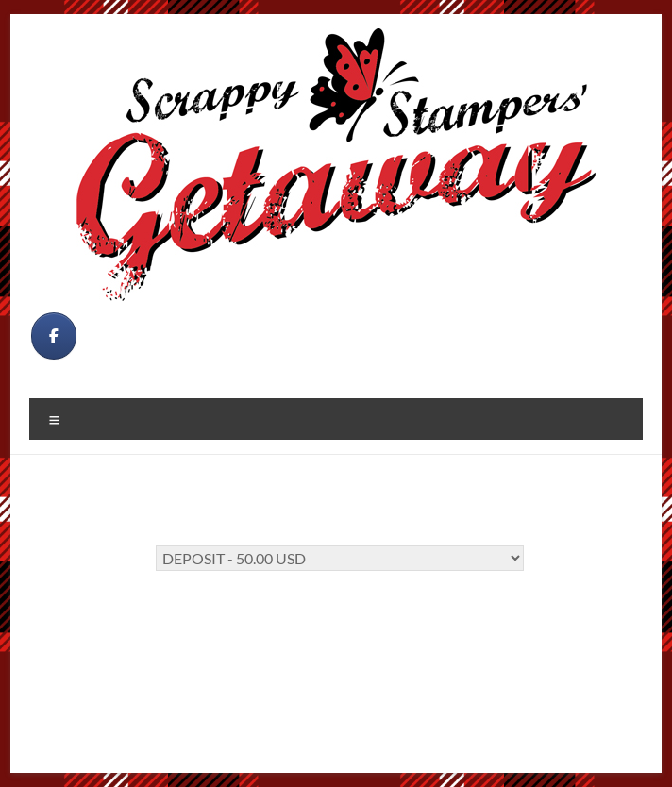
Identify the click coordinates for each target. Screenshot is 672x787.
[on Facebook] (54, 336)
